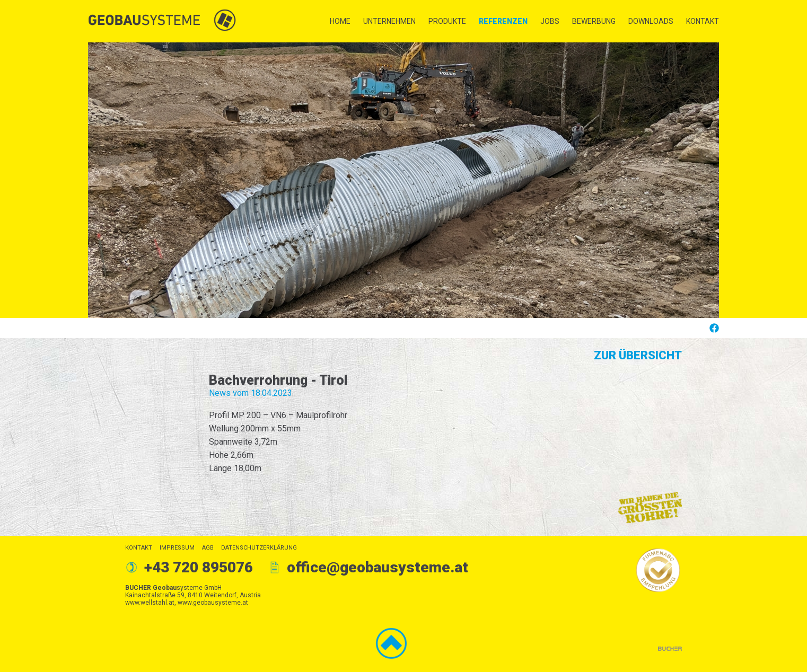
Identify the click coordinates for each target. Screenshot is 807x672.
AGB (208, 548)
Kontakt (703, 21)
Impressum (177, 548)
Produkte (447, 21)
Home (340, 21)
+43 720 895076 (199, 567)
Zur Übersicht (638, 355)
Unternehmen (389, 21)
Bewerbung (594, 21)
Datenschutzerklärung (259, 548)
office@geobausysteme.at (378, 567)
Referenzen (503, 21)
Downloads (651, 21)
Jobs (550, 21)
